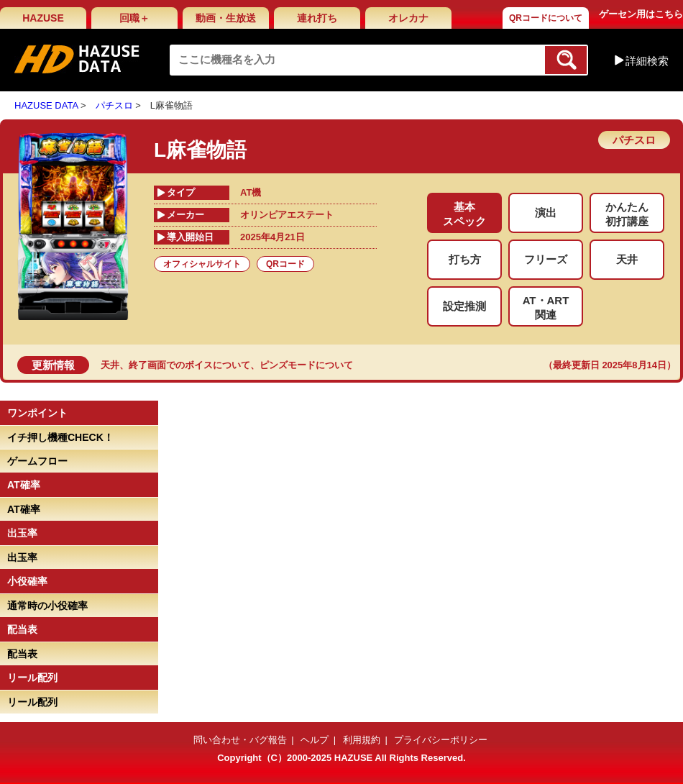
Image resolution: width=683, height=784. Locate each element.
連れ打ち (317, 18)
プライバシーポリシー (441, 740)
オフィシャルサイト (202, 264)
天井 (110, 365)
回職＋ (134, 18)
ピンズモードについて (306, 365)
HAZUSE (43, 18)
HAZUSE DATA (46, 105)
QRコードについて (546, 18)
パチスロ (114, 105)
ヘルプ (315, 740)
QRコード (285, 264)
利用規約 (362, 740)
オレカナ (408, 18)
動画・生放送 (226, 18)
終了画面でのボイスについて (189, 365)
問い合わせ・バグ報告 (240, 740)
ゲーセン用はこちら (641, 14)
